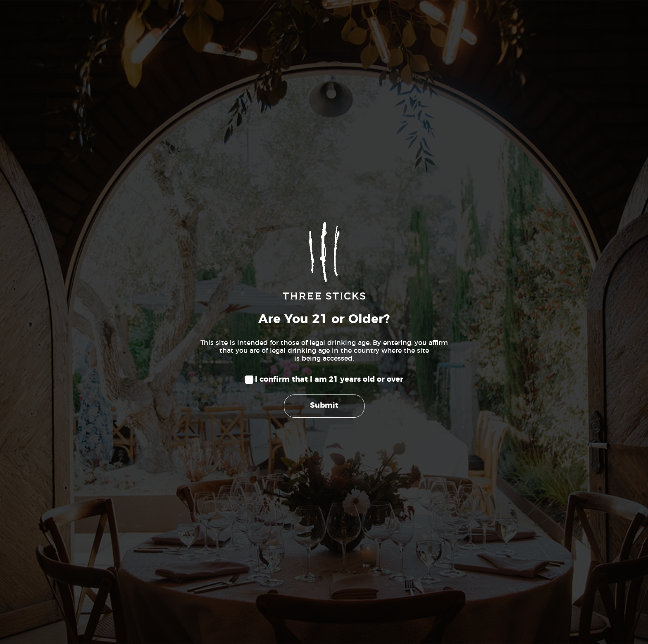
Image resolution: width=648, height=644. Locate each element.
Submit (324, 406)
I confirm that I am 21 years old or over (329, 380)
